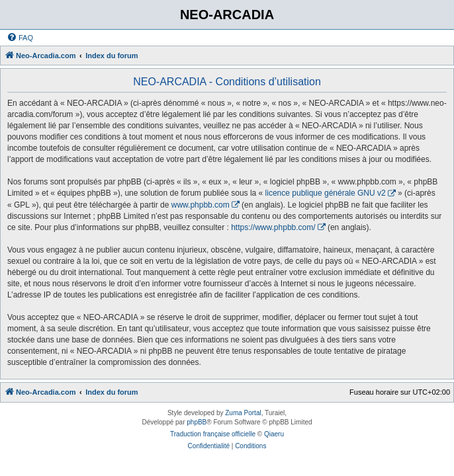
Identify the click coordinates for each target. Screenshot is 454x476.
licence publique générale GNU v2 (326, 193)
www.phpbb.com (201, 205)
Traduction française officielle (213, 434)
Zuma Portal (243, 413)
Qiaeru (274, 434)
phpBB (197, 422)
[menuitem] (20, 38)
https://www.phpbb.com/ (273, 227)
